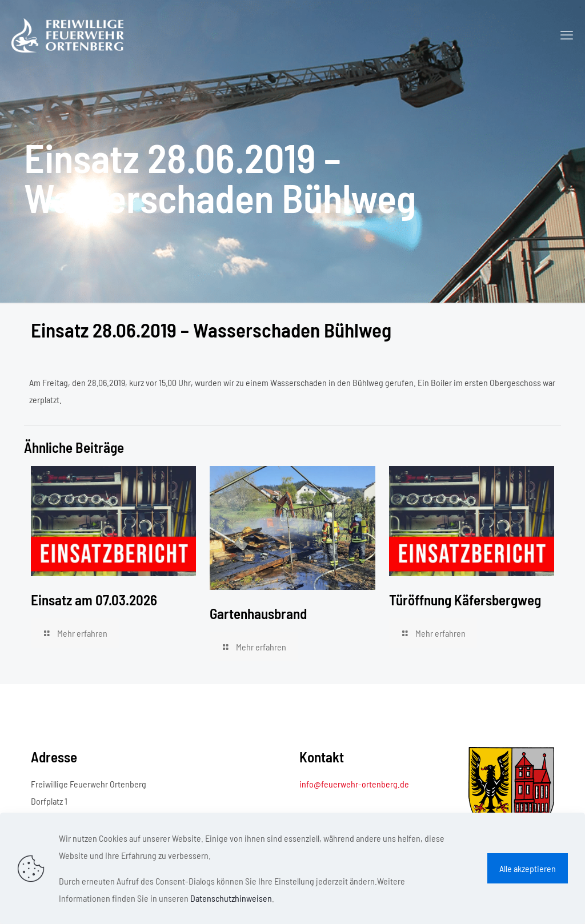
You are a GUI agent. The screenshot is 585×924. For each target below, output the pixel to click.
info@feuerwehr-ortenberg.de (354, 784)
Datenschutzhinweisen (231, 898)
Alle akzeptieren (528, 868)
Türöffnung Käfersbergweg (465, 600)
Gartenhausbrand (258, 613)
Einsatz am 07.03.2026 (94, 600)
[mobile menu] (567, 34)
